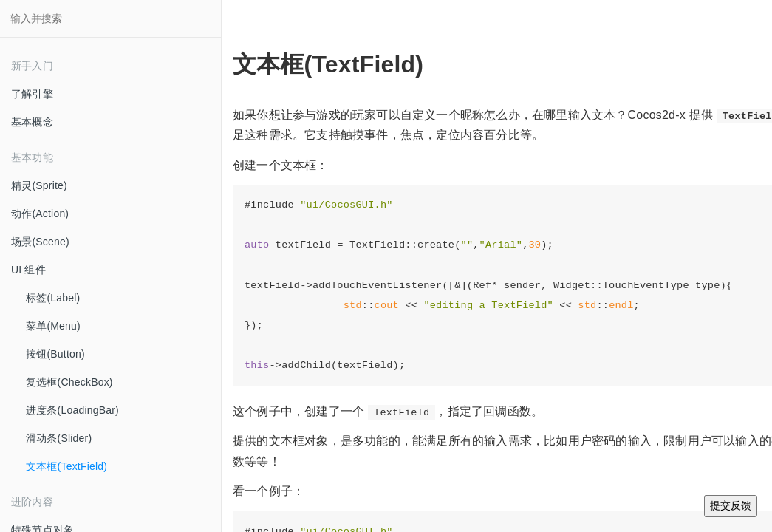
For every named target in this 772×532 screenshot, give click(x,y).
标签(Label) (53, 298)
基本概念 (32, 122)
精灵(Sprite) (39, 185)
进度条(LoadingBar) (72, 410)
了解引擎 (32, 94)
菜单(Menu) (53, 326)
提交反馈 (731, 505)
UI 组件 (28, 270)
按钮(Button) (55, 354)
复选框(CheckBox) (69, 382)
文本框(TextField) (66, 466)
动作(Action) (40, 214)
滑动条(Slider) (59, 438)
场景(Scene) (40, 242)
